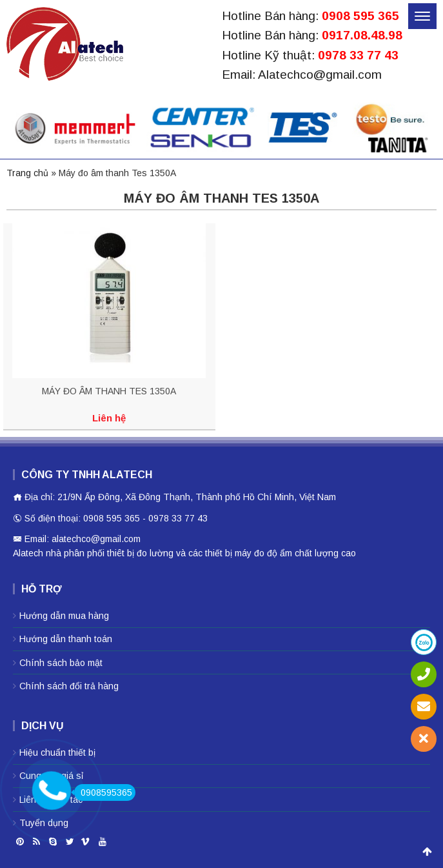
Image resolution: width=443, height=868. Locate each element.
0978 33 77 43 (358, 55)
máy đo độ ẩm (263, 553)
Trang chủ (27, 173)
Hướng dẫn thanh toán (66, 639)
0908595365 (103, 792)
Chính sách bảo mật (61, 663)
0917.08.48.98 (362, 35)
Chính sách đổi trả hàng (69, 686)
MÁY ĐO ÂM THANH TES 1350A (109, 391)
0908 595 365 (360, 16)
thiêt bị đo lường (140, 553)
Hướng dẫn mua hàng (64, 616)
